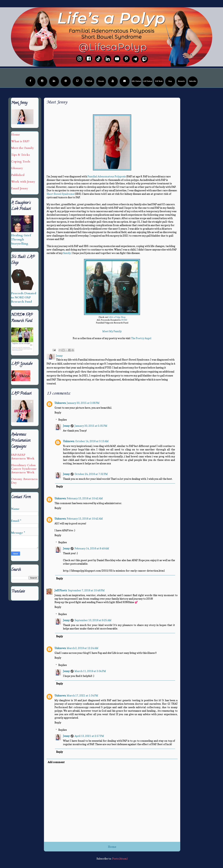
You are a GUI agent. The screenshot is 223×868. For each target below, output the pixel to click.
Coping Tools (21, 162)
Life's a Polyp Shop (117, 317)
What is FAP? (20, 141)
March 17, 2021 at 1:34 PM (83, 696)
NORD (124, 320)
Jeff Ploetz (61, 590)
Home (112, 847)
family (67, 253)
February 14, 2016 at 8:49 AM (92, 548)
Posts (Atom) (120, 859)
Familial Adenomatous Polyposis (107, 176)
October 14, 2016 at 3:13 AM (92, 441)
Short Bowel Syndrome (60, 194)
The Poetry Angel (141, 338)
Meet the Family (22, 148)
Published (18, 175)
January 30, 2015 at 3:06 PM (83, 403)
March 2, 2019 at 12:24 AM (83, 648)
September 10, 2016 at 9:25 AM (93, 620)
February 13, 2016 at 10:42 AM (85, 498)
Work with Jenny (23, 182)
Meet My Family (112, 331)
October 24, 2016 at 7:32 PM (91, 474)
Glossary (17, 168)
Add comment (56, 762)
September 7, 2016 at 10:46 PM (86, 590)
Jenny (66, 426)
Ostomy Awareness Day (24, 481)
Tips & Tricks (20, 155)
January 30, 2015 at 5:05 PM (91, 426)
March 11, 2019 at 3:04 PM (90, 671)
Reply (58, 413)
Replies (63, 420)
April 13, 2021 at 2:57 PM (89, 736)
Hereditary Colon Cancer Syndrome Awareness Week (24, 469)
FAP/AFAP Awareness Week (23, 457)
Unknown (60, 403)
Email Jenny (20, 188)
